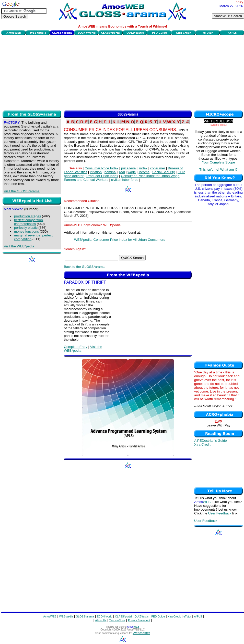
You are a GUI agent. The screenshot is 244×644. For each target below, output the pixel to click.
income (144, 172)
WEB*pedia (66, 616)
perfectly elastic (26, 228)
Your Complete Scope (218, 162)
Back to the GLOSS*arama (84, 267)
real (122, 172)
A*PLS (198, 616)
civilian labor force (125, 180)
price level (129, 168)
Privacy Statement (139, 620)
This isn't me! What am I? (218, 169)
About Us (101, 620)
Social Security (164, 172)
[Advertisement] (123, 72)
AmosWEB (50, 616)
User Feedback (220, 513)
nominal (111, 172)
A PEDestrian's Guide (211, 441)
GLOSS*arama (85, 616)
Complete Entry (76, 347)
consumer (158, 168)
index (143, 168)
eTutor (187, 616)
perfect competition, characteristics (29, 222)
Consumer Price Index (101, 168)
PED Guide (158, 616)
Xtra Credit (202, 444)
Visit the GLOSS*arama (22, 191)
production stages (27, 216)
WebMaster (141, 633)
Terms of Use (117, 620)
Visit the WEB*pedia (19, 246)
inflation (96, 172)
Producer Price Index (102, 176)
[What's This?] (219, 125)
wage (132, 172)
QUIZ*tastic (142, 616)
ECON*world (104, 616)
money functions (26, 231)
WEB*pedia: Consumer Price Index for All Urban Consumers (120, 240)
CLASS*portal (123, 616)
